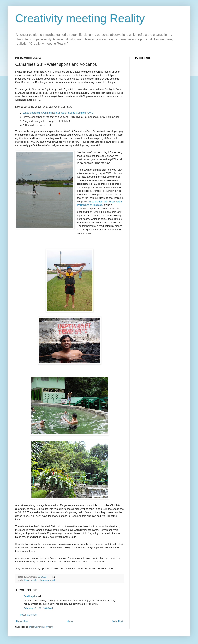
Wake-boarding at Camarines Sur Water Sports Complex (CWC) (59, 113)
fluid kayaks (30, 596)
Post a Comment (28, 615)
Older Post (117, 621)
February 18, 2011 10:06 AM (38, 608)
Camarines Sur (31, 580)
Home (70, 621)
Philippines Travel (47, 580)
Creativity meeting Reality (80, 18)
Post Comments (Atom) (41, 627)
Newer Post (22, 621)
